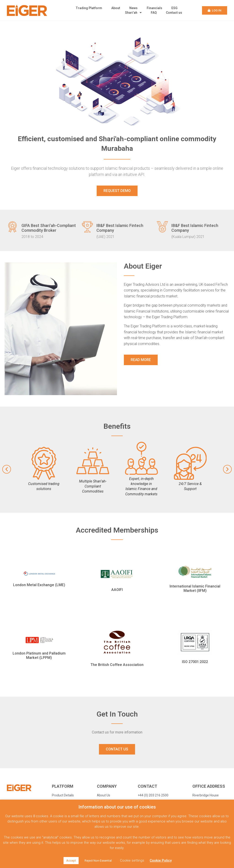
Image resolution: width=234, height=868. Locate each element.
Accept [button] (71, 861)
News (133, 8)
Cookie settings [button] (132, 860)
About (116, 8)
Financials (154, 8)
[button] (215, 10)
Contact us (174, 13)
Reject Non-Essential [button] (98, 861)
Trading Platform (89, 8)
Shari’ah (133, 13)
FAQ (154, 13)
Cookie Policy (161, 860)
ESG (174, 8)
